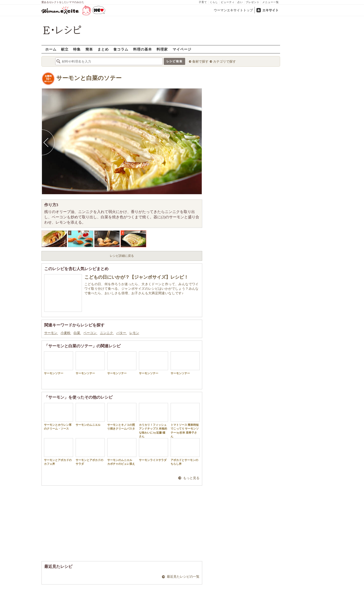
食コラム (121, 49)
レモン (134, 333)
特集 (77, 49)
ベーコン (90, 333)
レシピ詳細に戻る (122, 256)
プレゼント (253, 2)
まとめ (103, 49)
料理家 (162, 49)
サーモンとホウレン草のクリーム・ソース (59, 416)
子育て (203, 2)
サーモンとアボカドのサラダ (90, 452)
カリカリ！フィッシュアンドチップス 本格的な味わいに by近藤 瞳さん (153, 420)
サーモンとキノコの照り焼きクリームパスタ (122, 416)
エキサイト (270, 10)
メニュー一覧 (271, 2)
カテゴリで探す (224, 61)
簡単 (89, 49)
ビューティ (228, 2)
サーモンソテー (59, 363)
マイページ (182, 49)
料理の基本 (143, 49)
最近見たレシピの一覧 (183, 577)
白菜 (77, 333)
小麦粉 (66, 333)
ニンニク (107, 333)
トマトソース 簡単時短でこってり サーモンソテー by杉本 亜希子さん (185, 420)
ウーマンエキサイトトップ (233, 10)
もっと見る (191, 478)
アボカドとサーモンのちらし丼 (185, 452)
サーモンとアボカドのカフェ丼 (59, 452)
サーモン (51, 333)
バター (122, 333)
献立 (65, 49)
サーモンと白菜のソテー (89, 78)
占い (240, 2)
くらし (214, 2)
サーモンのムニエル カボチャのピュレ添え (122, 452)
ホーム (51, 49)
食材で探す (200, 61)
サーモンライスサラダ (153, 450)
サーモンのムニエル (90, 415)
